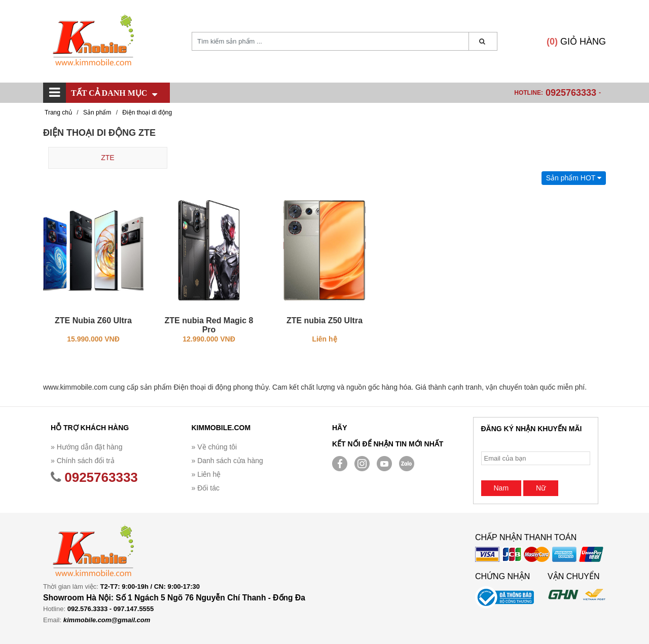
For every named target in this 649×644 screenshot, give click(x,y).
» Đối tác (206, 488)
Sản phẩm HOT (574, 178)
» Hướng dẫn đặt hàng (86, 447)
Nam (501, 488)
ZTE (107, 158)
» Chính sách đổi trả (83, 461)
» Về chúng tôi (214, 447)
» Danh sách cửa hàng (227, 461)
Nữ (541, 488)
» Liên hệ (206, 474)
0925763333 (571, 93)
